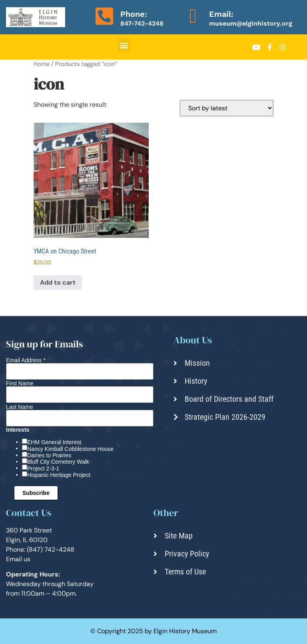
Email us (18, 559)
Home (42, 64)
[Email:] (193, 16)
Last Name (20, 407)
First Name (20, 383)
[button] (124, 45)
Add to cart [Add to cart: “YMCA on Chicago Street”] (58, 282)
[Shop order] (227, 108)
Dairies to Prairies (49, 455)
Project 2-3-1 (43, 469)
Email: (221, 14)
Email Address (26, 360)
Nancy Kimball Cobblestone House (70, 449)
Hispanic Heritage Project (59, 475)
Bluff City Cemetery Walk (58, 462)
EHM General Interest (54, 442)
